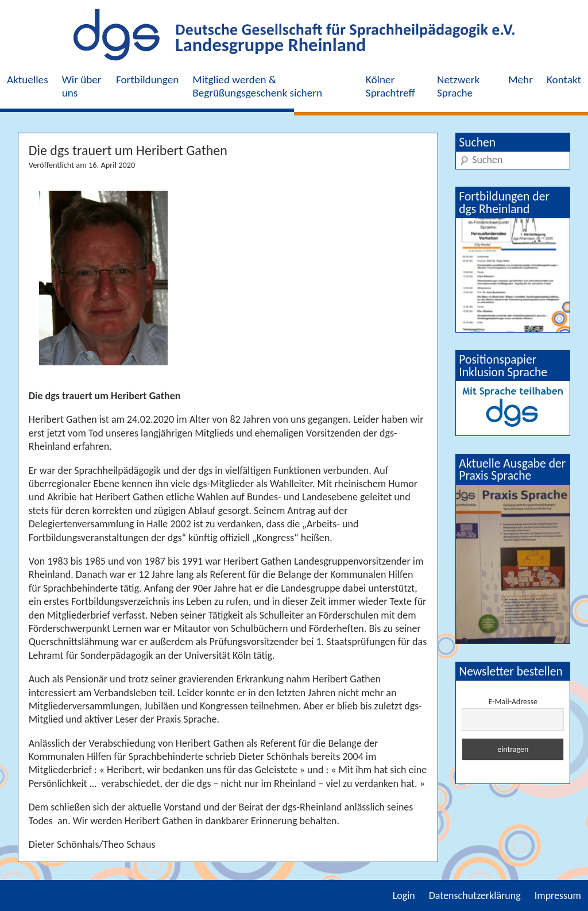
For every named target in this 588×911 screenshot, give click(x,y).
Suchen (477, 142)
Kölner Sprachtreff (390, 86)
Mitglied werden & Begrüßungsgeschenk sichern (257, 86)
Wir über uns (82, 86)
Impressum (558, 895)
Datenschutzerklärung (475, 895)
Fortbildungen (147, 80)
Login (404, 895)
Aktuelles (28, 80)
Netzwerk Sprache (458, 86)
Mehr (521, 80)
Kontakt (564, 80)
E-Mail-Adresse (513, 702)
